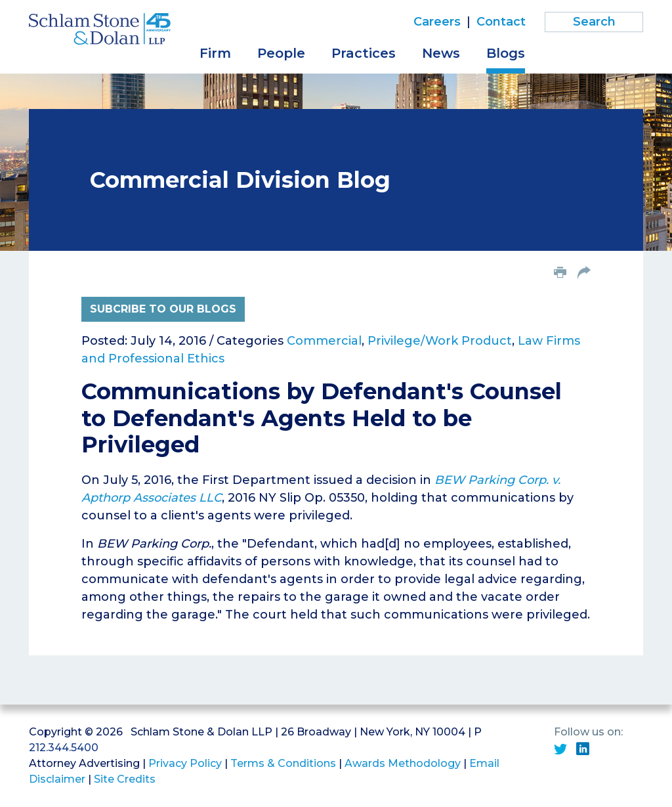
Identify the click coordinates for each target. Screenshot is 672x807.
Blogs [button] (506, 53)
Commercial (324, 341)
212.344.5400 (64, 748)
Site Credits (125, 779)
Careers (437, 22)
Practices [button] (364, 53)
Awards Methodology (403, 763)
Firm (215, 53)
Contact (501, 22)
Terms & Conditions (283, 763)
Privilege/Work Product (440, 341)
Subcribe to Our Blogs (163, 309)
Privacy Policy (185, 763)
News (441, 53)
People (281, 53)
